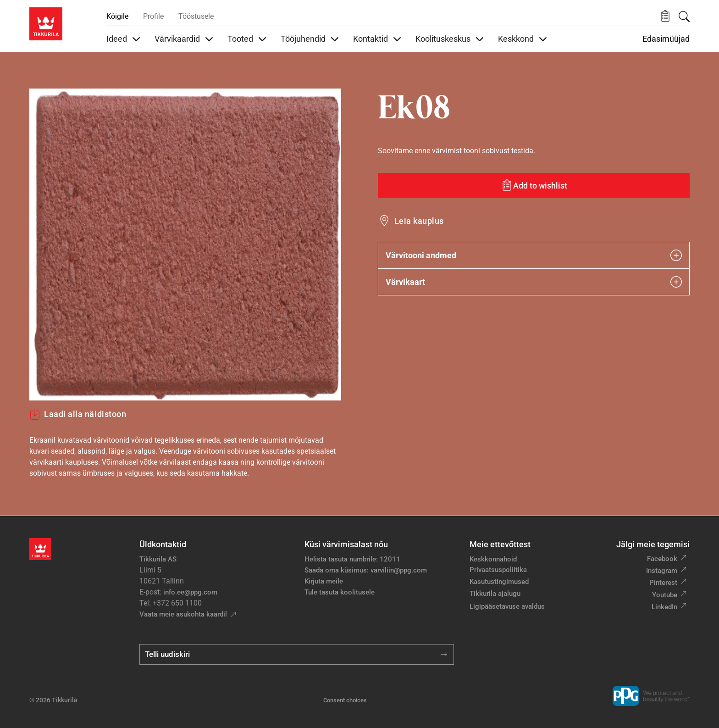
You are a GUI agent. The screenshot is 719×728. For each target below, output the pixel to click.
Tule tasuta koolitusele (340, 592)
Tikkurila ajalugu (495, 594)
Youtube (665, 595)
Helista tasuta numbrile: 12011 (352, 559)
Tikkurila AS (158, 559)
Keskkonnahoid (493, 559)
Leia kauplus (419, 221)
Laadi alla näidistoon (78, 414)
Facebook (662, 559)
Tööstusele (196, 16)
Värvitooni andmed (534, 255)
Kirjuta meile (324, 581)
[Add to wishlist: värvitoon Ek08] (534, 185)
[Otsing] (684, 17)
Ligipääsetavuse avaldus (507, 606)
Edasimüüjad (666, 39)
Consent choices (345, 700)
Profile (153, 16)
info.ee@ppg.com (190, 592)
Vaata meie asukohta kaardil (183, 614)
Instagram (662, 571)
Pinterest (663, 583)
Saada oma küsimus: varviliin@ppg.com (366, 570)
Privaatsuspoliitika (498, 570)
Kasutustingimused (499, 582)
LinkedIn (664, 607)
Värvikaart (534, 282)
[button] (665, 16)
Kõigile (117, 16)
